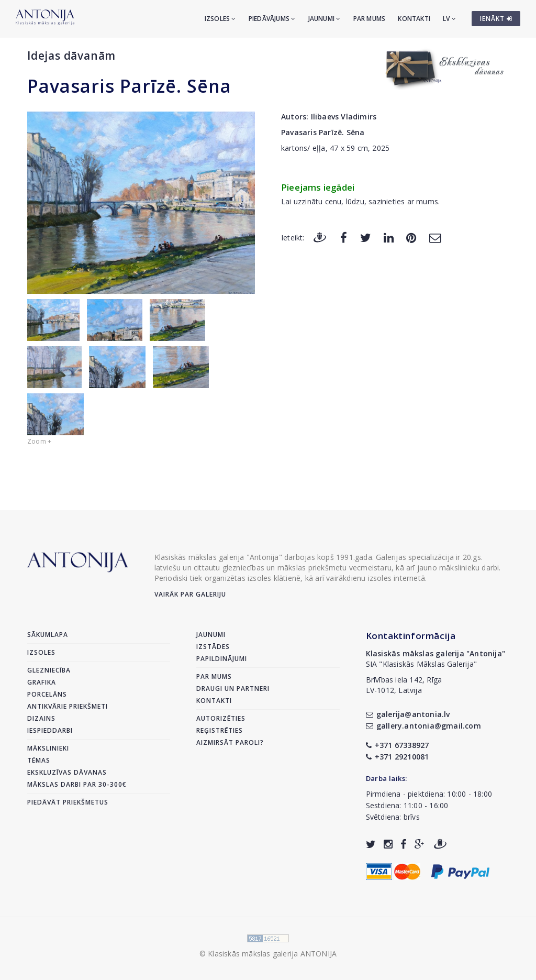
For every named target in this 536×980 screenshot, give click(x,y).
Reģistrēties (220, 730)
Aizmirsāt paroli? (230, 742)
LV (449, 19)
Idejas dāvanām (71, 56)
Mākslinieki (48, 748)
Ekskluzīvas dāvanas (67, 772)
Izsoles (220, 19)
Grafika (42, 682)
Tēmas (39, 760)
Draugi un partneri (233, 689)
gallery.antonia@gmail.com (423, 726)
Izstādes (213, 647)
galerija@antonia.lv (408, 714)
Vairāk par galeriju (190, 594)
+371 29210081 (398, 757)
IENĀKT (496, 19)
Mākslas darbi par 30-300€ (77, 784)
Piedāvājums (272, 19)
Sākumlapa (48, 635)
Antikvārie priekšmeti (68, 706)
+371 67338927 (398, 745)
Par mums (370, 19)
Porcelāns (47, 694)
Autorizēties (221, 718)
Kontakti (414, 19)
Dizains (41, 718)
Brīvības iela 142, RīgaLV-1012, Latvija (404, 685)
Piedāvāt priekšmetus (68, 802)
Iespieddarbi (50, 730)
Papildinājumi (222, 659)
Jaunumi (325, 19)
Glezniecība (49, 670)
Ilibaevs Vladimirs (344, 117)
